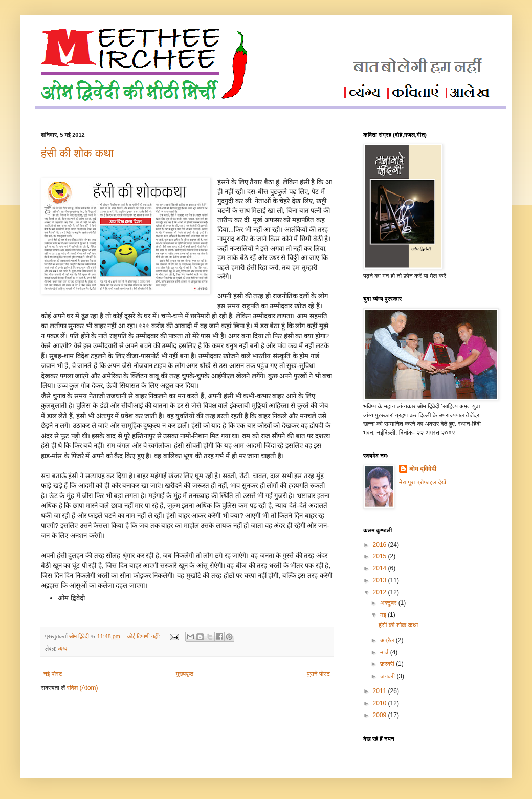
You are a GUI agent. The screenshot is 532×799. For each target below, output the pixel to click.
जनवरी (388, 676)
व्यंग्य (62, 649)
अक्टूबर (389, 603)
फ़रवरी (388, 664)
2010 (381, 703)
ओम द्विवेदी (423, 469)
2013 (381, 580)
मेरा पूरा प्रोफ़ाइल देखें (423, 482)
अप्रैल (388, 640)
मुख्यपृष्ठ (185, 674)
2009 (381, 715)
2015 (381, 556)
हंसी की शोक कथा (77, 153)
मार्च (385, 652)
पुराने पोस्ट (318, 674)
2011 (381, 691)
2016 (381, 545)
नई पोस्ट (53, 674)
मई (384, 615)
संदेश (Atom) (83, 688)
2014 (381, 568)
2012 (381, 592)
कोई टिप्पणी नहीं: (145, 636)
